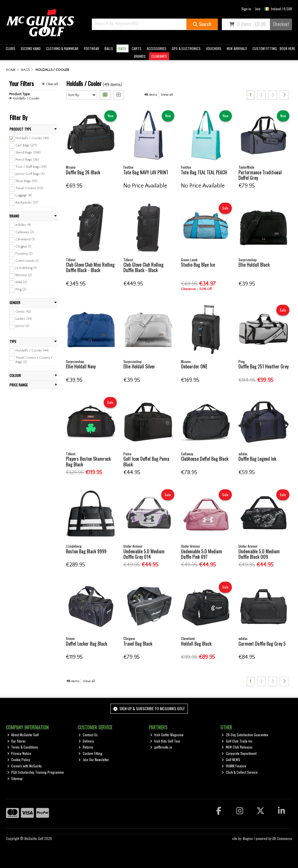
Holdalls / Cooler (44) (32, 351)
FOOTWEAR (91, 48)
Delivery (86, 741)
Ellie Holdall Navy (81, 366)
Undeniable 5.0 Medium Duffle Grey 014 (144, 554)
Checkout (281, 24)
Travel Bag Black (138, 644)
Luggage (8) (24, 195)
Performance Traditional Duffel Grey (260, 175)
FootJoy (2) (24, 254)
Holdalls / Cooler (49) (32, 138)
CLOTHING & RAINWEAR (62, 48)
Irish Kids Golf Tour (165, 741)
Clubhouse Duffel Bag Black (205, 459)
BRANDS (140, 56)
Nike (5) (21, 282)
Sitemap (15, 778)
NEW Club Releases (237, 747)
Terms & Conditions (23, 747)
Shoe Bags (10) (26, 181)
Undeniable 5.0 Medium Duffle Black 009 (259, 554)
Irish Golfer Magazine (167, 735)
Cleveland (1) (25, 239)
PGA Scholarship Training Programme (36, 772)
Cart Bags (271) (26, 145)
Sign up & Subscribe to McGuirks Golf (149, 708)
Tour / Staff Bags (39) (31, 167)
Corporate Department (239, 753)
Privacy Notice (19, 753)
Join (258, 9)
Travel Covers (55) (29, 188)
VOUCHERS (214, 48)
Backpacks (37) (27, 202)
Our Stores (17, 741)
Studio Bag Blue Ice (198, 265)
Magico (248, 838)
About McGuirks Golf (23, 735)
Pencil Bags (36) (27, 160)
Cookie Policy (19, 760)
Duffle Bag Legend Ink (257, 459)
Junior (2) (22, 326)
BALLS (109, 48)
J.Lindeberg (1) (26, 268)
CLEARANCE (159, 56)
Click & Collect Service (240, 772)
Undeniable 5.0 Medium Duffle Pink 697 (202, 554)
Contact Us (88, 735)
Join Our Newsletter (94, 760)
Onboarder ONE (194, 366)
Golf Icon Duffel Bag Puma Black (146, 461)
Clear (50, 84)
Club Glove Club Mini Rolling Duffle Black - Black (90, 267)
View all (167, 95)
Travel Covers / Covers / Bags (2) (34, 360)
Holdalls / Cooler (24, 98)
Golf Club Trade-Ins (237, 741)
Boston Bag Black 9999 (86, 551)
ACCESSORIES (157, 48)
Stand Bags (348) (28, 152)
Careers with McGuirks (25, 766)
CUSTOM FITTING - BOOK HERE (274, 48)
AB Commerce (282, 838)
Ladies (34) (24, 319)
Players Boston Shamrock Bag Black (88, 461)
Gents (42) (23, 312)
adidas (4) (23, 225)
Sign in (246, 9)
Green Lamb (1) (27, 261)
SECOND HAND (31, 48)
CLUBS (10, 48)
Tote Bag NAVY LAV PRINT (146, 172)
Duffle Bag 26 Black (83, 172)
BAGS (122, 48)
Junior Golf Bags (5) (30, 174)
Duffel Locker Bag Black (86, 644)
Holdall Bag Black (196, 644)
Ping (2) (21, 289)
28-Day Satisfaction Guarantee (245, 735)
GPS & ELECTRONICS (186, 48)
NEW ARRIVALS (237, 48)
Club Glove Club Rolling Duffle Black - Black (143, 267)
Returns (86, 747)
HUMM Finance (234, 766)
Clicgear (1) (23, 247)
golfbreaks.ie (161, 747)
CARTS (137, 48)
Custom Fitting (90, 753)
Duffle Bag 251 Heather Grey (264, 366)
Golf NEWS (231, 760)
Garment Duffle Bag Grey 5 (262, 644)
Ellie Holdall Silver (139, 366)
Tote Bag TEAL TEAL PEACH (204, 172)
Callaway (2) (25, 232)
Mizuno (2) (24, 275)
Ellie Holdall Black (254, 265)
